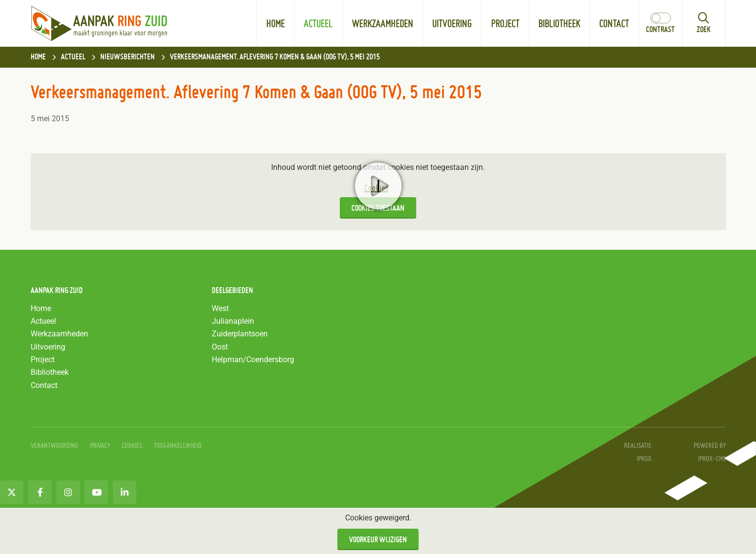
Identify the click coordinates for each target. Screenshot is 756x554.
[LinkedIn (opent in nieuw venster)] (125, 492)
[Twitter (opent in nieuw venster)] (12, 492)
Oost (220, 347)
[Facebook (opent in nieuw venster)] (40, 492)
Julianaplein (233, 321)
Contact (614, 23)
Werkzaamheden (383, 23)
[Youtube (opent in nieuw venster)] (96, 492)
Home (276, 23)
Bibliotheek (559, 23)
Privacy (100, 445)
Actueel (318, 23)
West (220, 308)
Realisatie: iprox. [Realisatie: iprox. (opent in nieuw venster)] (638, 452)
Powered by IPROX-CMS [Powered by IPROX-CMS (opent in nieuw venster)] (710, 452)
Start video (378, 186)
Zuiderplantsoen (240, 334)
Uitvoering (452, 23)
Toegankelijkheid (178, 445)
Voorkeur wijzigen (378, 539)
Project (505, 23)
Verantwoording (55, 445)
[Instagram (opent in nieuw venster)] (68, 492)
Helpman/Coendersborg (253, 360)
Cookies (132, 445)
